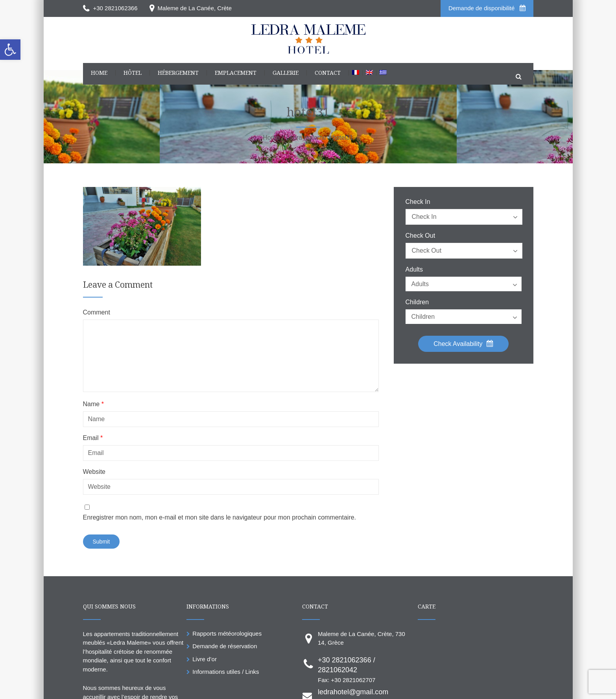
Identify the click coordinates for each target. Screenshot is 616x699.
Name (93, 404)
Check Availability (463, 344)
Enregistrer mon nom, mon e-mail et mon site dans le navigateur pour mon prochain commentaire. (220, 517)
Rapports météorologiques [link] (227, 633)
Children (417, 302)
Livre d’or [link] (205, 659)
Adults (414, 270)
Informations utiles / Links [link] (226, 672)
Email (93, 438)
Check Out (421, 236)
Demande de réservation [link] (225, 646)
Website (94, 472)
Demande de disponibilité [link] (487, 8)
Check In (418, 202)
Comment (97, 313)
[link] (10, 50)
